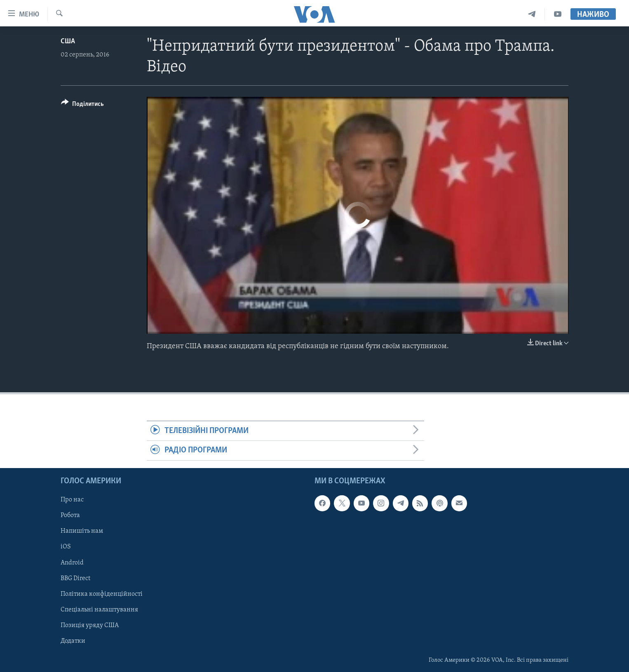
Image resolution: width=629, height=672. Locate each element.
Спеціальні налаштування (99, 609)
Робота (70, 515)
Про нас (72, 500)
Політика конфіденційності (102, 594)
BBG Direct (75, 578)
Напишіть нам (82, 531)
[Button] (82, 105)
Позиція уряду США (90, 625)
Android (72, 562)
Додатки (73, 641)
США (68, 41)
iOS (66, 547)
